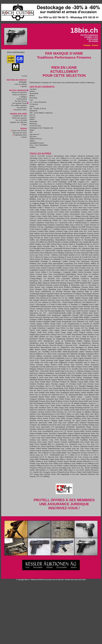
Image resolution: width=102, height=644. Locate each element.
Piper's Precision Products (56, 382)
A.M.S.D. (33, 156)
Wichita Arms (35, 464)
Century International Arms (74, 214)
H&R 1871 (60, 281)
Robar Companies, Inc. (60, 397)
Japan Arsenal (78, 307)
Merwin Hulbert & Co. (38, 354)
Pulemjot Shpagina (86, 386)
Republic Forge (93, 393)
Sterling (85, 425)
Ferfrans (72, 261)
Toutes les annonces (20, 95)
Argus (25, 124)
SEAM (82, 410)
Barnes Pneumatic (52, 188)
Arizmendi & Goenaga (45, 171)
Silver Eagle (80, 414)
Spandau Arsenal (36, 420)
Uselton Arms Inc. (72, 448)
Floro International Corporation (61, 264)
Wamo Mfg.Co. (60, 459)
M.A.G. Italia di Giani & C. (87, 337)
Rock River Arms (78, 399)
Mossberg (33, 124)
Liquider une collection (19, 122)
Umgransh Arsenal (87, 446)
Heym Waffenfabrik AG (45, 291)
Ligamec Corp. (47, 330)
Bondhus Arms (35, 199)
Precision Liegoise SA (60, 384)
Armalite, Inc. (76, 171)
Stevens (32, 427)
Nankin (74, 360)
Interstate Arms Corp (56, 300)
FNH (53, 266)
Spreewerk (33, 423)
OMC (90, 367)
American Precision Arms (47, 167)
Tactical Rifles (79, 431)
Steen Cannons (72, 425)
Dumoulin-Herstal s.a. (84, 244)
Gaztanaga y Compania (62, 272)
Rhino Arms (83, 395)
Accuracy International (55, 156)
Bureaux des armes (20, 133)
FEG (97, 259)
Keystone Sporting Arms (45, 317)
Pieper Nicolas (74, 380)
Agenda (24, 86)
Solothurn (77, 418)
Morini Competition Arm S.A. (61, 358)
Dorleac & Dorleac (62, 242)
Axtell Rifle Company (76, 182)
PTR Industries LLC (70, 386)
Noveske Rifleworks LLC (49, 367)
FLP (76, 264)
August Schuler (86, 180)
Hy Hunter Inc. (55, 298)
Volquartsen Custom (79, 453)
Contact (25, 137)
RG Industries (54, 395)
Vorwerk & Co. (93, 453)
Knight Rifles (78, 317)
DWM (39, 246)
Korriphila (67, 319)
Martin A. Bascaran (65, 345)
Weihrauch (52, 461)
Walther (33, 147)
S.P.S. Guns (34, 405)
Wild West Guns (47, 464)
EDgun (32, 251)
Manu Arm (76, 343)
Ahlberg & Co (66, 158)
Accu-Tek (41, 156)
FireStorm (95, 261)
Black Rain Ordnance (77, 195)
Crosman (59, 231)
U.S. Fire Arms (89, 444)
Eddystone (86, 248)
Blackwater (89, 195)
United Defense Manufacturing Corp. (50, 448)
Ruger (32, 130)
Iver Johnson (43, 302)
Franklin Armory (62, 268)
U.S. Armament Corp (73, 444)
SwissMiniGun (48, 431)
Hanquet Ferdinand (37, 285)
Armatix (96, 171)
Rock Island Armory (63, 399)
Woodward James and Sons (48, 468)
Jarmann (87, 307)
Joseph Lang (71, 311)
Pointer (92, 382)
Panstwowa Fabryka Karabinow (42, 373)
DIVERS (52, 242)
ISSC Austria (88, 300)
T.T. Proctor (68, 431)
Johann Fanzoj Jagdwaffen (68, 309)
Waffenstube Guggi (47, 459)
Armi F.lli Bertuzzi (66, 173)
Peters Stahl (54, 377)
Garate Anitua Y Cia (43, 272)
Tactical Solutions (92, 431)
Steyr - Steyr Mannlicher (39, 145)
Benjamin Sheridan (84, 193)
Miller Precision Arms (71, 356)
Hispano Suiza (81, 294)
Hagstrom (46, 283)
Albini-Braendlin (66, 162)
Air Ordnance (86, 158)
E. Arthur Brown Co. (78, 246)
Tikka (78, 438)
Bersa (50, 195)
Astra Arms (84, 177)
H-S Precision (71, 281)
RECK (73, 390)
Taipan (32, 433)
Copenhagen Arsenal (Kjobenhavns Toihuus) (61, 227)
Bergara (96, 193)
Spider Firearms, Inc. (67, 420)
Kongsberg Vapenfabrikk (53, 319)
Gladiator (95, 274)
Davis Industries (60, 236)
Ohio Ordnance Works (79, 367)
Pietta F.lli (84, 380)
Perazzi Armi (87, 375)
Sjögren (92, 416)
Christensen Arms (63, 218)
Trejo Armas (42, 442)
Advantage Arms (36, 158)
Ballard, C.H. (94, 186)
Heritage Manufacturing (89, 289)
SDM (77, 410)
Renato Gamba (80, 393)
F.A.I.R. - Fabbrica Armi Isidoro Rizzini (59, 255)
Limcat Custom (67, 330)
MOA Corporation (37, 358)
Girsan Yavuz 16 (84, 274)
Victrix (89, 451)
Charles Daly (47, 216)
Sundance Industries (37, 429)
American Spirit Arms (66, 167)
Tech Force (51, 436)
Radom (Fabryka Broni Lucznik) (81, 388)
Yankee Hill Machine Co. (39, 470)
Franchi (44, 268)
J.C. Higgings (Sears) (86, 304)
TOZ (77, 440)
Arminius (41, 175)
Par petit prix (22, 108)
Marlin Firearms (42, 345)
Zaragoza (47, 472)
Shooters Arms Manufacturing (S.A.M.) (45, 414)
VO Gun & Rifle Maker (58, 453)
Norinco (54, 365)
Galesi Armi (94, 270)
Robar (48, 397)
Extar (41, 255)
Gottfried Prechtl (60, 276)
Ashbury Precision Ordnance (68, 177)
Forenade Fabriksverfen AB (85, 266)
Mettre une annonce (20, 118)
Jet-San (54, 309)
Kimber (32, 117)
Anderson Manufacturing (39, 169)
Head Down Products (62, 287)
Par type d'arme (21, 101)
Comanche (80, 220)
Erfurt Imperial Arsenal (90, 251)
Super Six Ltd (56, 429)
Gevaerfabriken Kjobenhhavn (65, 274)
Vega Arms (94, 448)
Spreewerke (43, 423)
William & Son (82, 464)
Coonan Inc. (79, 225)
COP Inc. (40, 227)
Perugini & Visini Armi (39, 377)
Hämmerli (33, 111)
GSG (58, 279)
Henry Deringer (36, 289)
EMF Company (57, 251)
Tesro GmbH (67, 436)
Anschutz (33, 89)
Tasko (93, 433)
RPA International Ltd (38, 403)
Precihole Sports (44, 384)
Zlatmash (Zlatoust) (87, 474)
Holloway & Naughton (38, 296)
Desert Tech (79, 238)
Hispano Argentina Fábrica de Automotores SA (57, 294)
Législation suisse (20, 135)
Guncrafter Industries (70, 279)
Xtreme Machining (92, 468)
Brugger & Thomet (47, 203)
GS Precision (49, 279)
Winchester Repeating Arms (80, 466)
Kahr (91, 313)
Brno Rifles (41, 201)
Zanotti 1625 (38, 472)
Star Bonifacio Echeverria (47, 425)
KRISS (32, 119)
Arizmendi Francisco (62, 171)
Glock (32, 106)
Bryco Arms (60, 203)
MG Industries (72, 354)
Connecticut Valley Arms (64, 225)
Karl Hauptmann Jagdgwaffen (59, 315)
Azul (58, 184)
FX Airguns (70, 270)
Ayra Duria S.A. (49, 184)
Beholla (40, 193)
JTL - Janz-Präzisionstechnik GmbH (57, 313)
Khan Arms (59, 317)
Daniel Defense (68, 233)
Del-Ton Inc (39, 238)
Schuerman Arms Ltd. (55, 410)
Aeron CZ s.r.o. (49, 158)
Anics (66, 169)
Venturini (45, 451)
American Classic (83, 165)
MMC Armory (93, 356)
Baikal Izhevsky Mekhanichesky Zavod (73, 186)
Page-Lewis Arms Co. (69, 371)
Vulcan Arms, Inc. (36, 455)
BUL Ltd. (95, 203)
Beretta (32, 91)
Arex (97, 169)
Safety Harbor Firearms (80, 405)
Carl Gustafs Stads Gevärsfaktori (67, 212)
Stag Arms (62, 423)
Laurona (76, 326)
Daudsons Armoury (86, 233)
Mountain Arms (90, 358)
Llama (63, 332)
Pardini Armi (81, 373)
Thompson (86, 436)
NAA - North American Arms (46, 360)
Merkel (96, 352)
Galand (86, 270)
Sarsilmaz (42, 408)
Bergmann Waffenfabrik (39, 195)
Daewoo (96, 231)
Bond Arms (94, 197)
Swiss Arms (37, 431)
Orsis (58, 369)
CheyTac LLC (69, 216)
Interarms (44, 300)
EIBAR (48, 251)
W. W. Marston (48, 457)
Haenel (96, 281)
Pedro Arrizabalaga (73, 375)
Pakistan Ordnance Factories (88, 371)
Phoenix (41, 380)
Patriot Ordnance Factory (48, 375)
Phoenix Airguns (51, 380)
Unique (32, 448)
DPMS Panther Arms (38, 244)
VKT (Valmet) (43, 453)
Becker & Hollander (76, 190)
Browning (33, 98)
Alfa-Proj (90, 162)
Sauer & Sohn (52, 408)
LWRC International (74, 334)
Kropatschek (67, 322)
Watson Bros (85, 459)
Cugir (66, 231)
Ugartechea (50, 446)
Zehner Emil (81, 472)
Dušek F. (72, 244)
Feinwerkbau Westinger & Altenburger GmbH (49, 261)
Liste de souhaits (21, 84)
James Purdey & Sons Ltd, (62, 307)
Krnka (59, 322)
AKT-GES (33, 162)
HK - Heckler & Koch (38, 109)
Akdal (91, 160)
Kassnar (76, 315)
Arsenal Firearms (42, 177)
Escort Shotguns (58, 253)
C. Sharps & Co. (49, 208)
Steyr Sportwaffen (43, 427)
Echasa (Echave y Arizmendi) (51, 248)
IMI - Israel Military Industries (41, 113)
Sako (36, 408)
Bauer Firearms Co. (37, 190)
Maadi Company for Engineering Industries (56, 339)
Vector (87, 448)
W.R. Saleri (59, 457)
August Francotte (62, 180)
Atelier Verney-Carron (46, 180)
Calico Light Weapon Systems (41, 210)
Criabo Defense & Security (77, 229)
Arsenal (32, 177)
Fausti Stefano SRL (74, 259)
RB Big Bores (65, 390)
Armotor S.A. (50, 175)
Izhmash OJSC (91, 302)
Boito (71, 197)
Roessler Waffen (92, 399)
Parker (90, 373)
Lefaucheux (41, 328)
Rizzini (41, 397)
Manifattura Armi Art (38, 343)
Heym (32, 291)
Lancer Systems (49, 326)
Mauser (38, 350)
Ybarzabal (54, 470)
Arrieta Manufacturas (90, 175)
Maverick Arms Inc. (71, 350)
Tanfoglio (39, 433)
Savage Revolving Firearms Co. (81, 408)
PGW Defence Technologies (82, 377)
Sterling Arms (93, 425)
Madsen (79, 341)
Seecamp (41, 412)
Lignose (57, 330)
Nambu (68, 360)
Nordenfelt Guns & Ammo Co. (87, 362)
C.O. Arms (73, 208)
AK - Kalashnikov (81, 160)
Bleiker (32, 96)
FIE (78, 261)
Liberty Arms (35, 330)
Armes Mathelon (36, 173)
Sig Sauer (33, 136)
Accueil (25, 76)
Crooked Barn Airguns (46, 231)
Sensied (48, 412)
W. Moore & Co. (87, 455)
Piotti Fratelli (40, 382)
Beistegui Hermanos (52, 193)
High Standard (78, 291)
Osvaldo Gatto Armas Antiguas (83, 369)
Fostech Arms (35, 268)
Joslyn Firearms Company (86, 311)
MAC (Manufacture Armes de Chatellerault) (56, 341)
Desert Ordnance (67, 238)
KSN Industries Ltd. (80, 322)
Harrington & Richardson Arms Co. (74, 285)
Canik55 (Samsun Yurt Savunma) (67, 210)
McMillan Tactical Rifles (52, 352)
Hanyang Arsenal (52, 285)
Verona (64, 451)
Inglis (91, 298)
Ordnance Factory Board (46, 369)
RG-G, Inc (64, 395)
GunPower (85, 279)
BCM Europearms (60, 190)
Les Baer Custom (73, 328)
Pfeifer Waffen (65, 377)
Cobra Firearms (69, 220)
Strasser (96, 427)
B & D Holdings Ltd (67, 184)
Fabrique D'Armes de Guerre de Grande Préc (75, 257)
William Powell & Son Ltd (46, 466)
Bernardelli (34, 93)
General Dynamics (85, 272)
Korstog (75, 319)
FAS (65, 259)
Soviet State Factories (90, 418)
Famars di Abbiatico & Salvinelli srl (49, 259)
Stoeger (89, 427)
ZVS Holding (45, 476)
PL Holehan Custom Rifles (78, 382)
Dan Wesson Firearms (53, 233)
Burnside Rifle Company (39, 205)
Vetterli (70, 451)
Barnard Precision (37, 188)
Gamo (32, 272)
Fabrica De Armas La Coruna (46, 257)
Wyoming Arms (65, 468)
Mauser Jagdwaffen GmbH (52, 350)
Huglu (96, 296)
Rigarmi (92, 395)
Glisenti (32, 276)
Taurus (44, 436)
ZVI (38, 476)
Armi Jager (78, 173)
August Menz (74, 180)
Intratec (68, 300)
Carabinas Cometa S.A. (90, 210)
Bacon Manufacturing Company (45, 186)
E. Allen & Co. (62, 246)
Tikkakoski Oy (86, 438)
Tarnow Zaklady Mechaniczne (79, 433)
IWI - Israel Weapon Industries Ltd (71, 302)
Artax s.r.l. (53, 177)
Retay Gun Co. (35, 395)
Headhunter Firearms (80, 287)
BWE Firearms (90, 205)
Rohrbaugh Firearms (37, 401)
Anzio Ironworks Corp (77, 169)
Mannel (51, 343)
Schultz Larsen (69, 410)
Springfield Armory (37, 143)
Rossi (48, 401)
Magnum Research (91, 341)
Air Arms (76, 158)
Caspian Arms (86, 212)
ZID (58, 474)
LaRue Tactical (62, 326)
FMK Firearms (45, 266)
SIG (31, 132)
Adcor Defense (70, 156)
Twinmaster (60, 444)
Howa (82, 296)
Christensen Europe (77, 218)
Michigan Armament (86, 354)
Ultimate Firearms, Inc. (64, 446)
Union (96, 446)
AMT (97, 167)
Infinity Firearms (82, 298)
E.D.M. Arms (93, 246)
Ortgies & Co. (66, 369)
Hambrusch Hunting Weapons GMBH (65, 283)
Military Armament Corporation (49, 356)
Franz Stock (74, 268)
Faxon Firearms (89, 259)
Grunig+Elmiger (36, 279)
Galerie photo (22, 99)
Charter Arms (57, 216)
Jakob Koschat (46, 307)
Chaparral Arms (92, 214)
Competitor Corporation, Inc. (47, 223)
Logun (70, 332)
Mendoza (89, 352)
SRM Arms (53, 423)
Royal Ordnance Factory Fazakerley (64, 401)
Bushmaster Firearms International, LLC (67, 205)
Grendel (83, 276)
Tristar (50, 442)
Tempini (58, 436)
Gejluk (74, 272)
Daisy (32, 233)
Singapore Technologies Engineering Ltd (73, 416)
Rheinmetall (73, 395)
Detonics (88, 238)
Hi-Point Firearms (63, 291)
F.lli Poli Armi (87, 255)
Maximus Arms (85, 350)
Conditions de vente (20, 116)
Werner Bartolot (70, 461)
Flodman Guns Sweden (38, 264)
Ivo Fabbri (53, 302)
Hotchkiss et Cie (73, 296)
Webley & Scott (42, 461)
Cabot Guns (82, 208)
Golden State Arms (44, 276)
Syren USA (58, 431)
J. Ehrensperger (40, 304)
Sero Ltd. (72, 412)
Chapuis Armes (35, 216)
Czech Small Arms (76, 231)
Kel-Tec (32, 115)
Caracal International (38, 212)
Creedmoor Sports (59, 229)
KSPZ (91, 322)
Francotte (51, 268)
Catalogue (24, 97)
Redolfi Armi (44, 393)
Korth (81, 319)
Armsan (71, 175)
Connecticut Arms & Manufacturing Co (74, 223)
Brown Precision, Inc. (80, 201)
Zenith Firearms (93, 472)
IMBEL (72, 298)
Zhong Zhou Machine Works (45, 474)
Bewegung (64, 195)
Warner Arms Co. (73, 459)
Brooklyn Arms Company (62, 201)
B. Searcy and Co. (82, 184)
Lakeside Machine (36, 326)
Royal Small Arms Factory (89, 401)
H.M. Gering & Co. (85, 281)
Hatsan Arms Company (44, 287)
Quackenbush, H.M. (61, 388)
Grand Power (74, 276)
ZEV (31, 474)
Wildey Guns (58, 464)
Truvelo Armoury (61, 442)
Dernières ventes (21, 110)
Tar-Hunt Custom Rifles (58, 433)
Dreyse (60, 244)
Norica (47, 365)
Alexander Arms (79, 162)
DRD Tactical (51, 244)
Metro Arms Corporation (57, 354)
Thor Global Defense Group (51, 438)
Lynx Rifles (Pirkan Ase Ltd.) (41, 337)
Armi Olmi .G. (89, 173)
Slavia (40, 418)
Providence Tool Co (44, 386)
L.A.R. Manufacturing (70, 324)
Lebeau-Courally (86, 326)
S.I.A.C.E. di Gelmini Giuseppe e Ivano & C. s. (81, 403)
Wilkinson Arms (69, 464)
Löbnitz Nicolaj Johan (52, 324)
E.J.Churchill (35, 248)
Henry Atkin (94, 287)
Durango (33, 246)
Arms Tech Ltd (62, 175)
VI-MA (76, 451)
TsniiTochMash (74, 442)
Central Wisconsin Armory (51, 214)
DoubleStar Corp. (76, 242)
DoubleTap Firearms (91, 242)
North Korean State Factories (70, 365)
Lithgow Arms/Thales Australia (86, 330)
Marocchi (53, 345)
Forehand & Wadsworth (65, 266)
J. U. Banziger (72, 304)
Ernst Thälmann (46, 253)
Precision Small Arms (78, 384)
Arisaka (32, 171)
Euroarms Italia (87, 253)
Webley (32, 461)
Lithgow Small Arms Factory (42, 332)
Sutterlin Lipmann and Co (71, 429)
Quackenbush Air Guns (43, 388)
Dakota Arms (39, 233)
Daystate (70, 236)
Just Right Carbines (80, 313)
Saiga (32, 408)
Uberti (43, 446)
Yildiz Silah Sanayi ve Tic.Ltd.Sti (71, 470)
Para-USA (72, 373)
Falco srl (95, 257)
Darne (76, 233)
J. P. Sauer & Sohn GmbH (57, 304)
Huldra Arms (35, 298)
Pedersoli (62, 375)
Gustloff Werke (49, 281)
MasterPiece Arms (67, 347)
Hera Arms (75, 289)
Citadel (96, 218)
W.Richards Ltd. (71, 457)
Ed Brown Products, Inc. (72, 248)
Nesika (37, 362)
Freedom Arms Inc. (87, 268)
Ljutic (57, 332)
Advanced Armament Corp (88, 156)
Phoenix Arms (63, 380)
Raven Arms (54, 390)
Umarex (76, 446)
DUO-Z (96, 244)
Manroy (68, 343)
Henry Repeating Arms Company (56, 289)
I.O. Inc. (65, 298)
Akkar (96, 160)
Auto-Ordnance (40, 182)
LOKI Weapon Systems (83, 332)
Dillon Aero (43, 242)
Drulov (65, 244)
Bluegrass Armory (51, 197)
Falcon (32, 259)
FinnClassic (85, 261)
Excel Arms (34, 255)
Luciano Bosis (44, 334)
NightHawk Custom (66, 362)
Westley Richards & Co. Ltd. (88, 461)
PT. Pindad (57, 386)
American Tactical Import (84, 167)
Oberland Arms (64, 367)
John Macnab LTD (87, 309)
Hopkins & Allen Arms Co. (57, 296)
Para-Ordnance (61, 373)
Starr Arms (62, 425)
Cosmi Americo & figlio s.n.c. (41, 229)
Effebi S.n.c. (40, 251)
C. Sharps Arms (62, 208)
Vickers (82, 451)
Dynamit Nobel (49, 246)
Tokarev (71, 440)
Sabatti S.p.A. (45, 405)
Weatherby (95, 459)
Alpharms (41, 165)
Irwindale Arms (77, 300)
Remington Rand (67, 393)
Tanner (46, 433)
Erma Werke (34, 253)
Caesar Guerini (93, 208)
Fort (97, 266)
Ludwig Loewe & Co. (58, 334)
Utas (82, 448)
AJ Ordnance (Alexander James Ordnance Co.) (55, 160)
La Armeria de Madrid (89, 324)
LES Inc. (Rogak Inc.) (90, 328)
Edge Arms (95, 248)
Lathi (70, 326)
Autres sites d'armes (19, 131)
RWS (54, 403)
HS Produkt (89, 296)
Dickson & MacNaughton (85, 240)
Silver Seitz (89, 414)
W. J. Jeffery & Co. (72, 455)
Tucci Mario (85, 442)
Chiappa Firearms (81, 216)
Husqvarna (44, 298)
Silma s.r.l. (71, 414)
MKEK (84, 356)
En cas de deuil (22, 120)
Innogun (36, 300)
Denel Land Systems (52, 238)
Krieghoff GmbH (49, 322)
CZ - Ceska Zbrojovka (38, 102)
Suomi (48, 429)
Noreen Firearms (36, 365)
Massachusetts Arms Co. (50, 347)
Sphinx (32, 141)
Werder (60, 461)
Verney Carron (55, 451)
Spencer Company (50, 420)
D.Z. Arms (88, 231)
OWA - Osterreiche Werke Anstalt (47, 371)
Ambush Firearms (53, 165)
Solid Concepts (67, 418)
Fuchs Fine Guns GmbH (55, 270)
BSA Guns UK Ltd (72, 203)
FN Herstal (34, 104)
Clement (33, 220)
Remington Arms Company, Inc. (41, 128)
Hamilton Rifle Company (89, 283)
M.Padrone (34, 339)
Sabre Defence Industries (60, 405)
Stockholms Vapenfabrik (76, 427)
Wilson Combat (63, 466)
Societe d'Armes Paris (51, 418)
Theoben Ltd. (77, 436)
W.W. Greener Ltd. (85, 457)
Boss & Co (47, 199)
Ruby (49, 403)
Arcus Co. (91, 169)
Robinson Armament (46, 399)
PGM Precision (35, 126)
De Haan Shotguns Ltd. (82, 236)
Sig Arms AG (34, 134)
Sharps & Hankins (84, 412)
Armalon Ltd (87, 171)
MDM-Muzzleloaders (70, 352)
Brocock (49, 201)
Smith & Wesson (36, 139)
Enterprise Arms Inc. (72, 251)
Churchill (89, 218)
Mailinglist (23, 82)
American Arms (68, 165)
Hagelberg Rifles (36, 283)
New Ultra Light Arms (49, 362)
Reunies (45, 395)
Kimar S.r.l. (68, 317)
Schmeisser (42, 410)
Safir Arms (94, 405)
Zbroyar (73, 472)
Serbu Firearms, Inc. (59, 412)
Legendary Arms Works (56, 328)
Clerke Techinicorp (44, 220)
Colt (31, 100)
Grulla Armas (93, 276)
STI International (58, 427)
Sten (80, 425)
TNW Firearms (61, 440)
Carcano (50, 212)
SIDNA (63, 414)
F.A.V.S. (78, 255)
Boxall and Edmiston (60, 199)
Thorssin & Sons (69, 438)
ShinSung (95, 412)
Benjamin (71, 193)
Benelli (63, 193)
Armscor (78, 175)
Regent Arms (55, 393)
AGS (58, 158)
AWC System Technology (57, 182)
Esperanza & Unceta (73, 253)
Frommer (42, 270)
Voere (69, 453)
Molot (46, 358)
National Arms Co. (85, 360)
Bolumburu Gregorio (82, 197)
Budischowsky (85, 203)
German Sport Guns (44, 274)
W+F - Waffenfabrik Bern (54, 455)
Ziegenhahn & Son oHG (70, 474)
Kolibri (40, 319)
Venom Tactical (35, 451)
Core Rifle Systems (85, 227)
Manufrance (87, 343)
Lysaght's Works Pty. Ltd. (64, 337)
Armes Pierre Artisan (51, 173)
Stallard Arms (73, 423)
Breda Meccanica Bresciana (81, 199)
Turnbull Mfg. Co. (47, 444)
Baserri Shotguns (92, 188)
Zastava (54, 472)
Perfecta (96, 375)
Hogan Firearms (93, 294)
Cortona (96, 227)
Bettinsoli (56, 195)
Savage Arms (63, 408)
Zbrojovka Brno (63, 472)
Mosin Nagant (78, 358)
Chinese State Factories (46, 218)
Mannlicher (59, 343)
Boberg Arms (64, 197)
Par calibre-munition (20, 105)
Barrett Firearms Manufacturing (72, 188)
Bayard (49, 190)
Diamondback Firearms (64, 240)
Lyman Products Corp (90, 334)
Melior (82, 352)
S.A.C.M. (59, 403)
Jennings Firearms (43, 309)
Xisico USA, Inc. (78, 468)
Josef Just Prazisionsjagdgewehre (53, 311)
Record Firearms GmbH (86, 390)
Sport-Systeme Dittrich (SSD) (87, 420)
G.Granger (79, 270)
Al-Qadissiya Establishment (48, 162)
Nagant (61, 360)
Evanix (96, 253)
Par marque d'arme (20, 103)
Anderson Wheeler (56, 169)
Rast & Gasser (43, 390)
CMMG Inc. (57, 220)
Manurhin (33, 121)
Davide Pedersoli (47, 236)
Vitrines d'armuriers (20, 92)
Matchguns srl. (81, 347)
